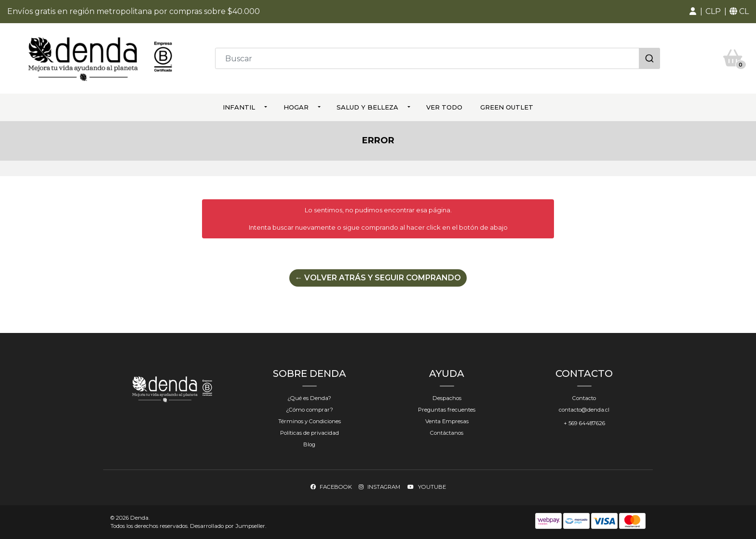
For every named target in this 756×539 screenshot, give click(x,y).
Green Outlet (507, 107)
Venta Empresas (447, 421)
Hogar (296, 107)
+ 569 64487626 (584, 423)
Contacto (584, 398)
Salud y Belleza (367, 107)
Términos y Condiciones (310, 421)
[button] (693, 12)
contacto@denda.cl (584, 409)
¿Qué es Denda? (309, 398)
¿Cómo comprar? (310, 409)
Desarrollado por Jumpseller (228, 526)
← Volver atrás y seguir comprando (378, 277)
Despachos (447, 398)
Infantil (239, 107)
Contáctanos (447, 432)
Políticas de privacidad (310, 432)
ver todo (444, 107)
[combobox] (438, 58)
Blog (309, 444)
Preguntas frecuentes (447, 409)
